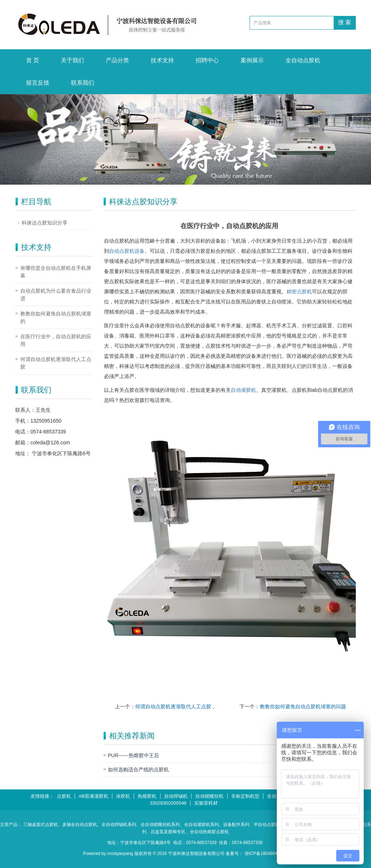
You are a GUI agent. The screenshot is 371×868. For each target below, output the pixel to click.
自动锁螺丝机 (209, 796)
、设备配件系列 (234, 825)
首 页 (33, 60)
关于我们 (72, 60)
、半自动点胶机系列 (269, 825)
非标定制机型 (245, 796)
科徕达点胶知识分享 (45, 223)
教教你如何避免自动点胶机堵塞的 (56, 317)
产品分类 (117, 60)
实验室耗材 (206, 803)
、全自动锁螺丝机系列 (158, 825)
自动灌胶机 (243, 390)
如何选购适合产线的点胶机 (138, 770)
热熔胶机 (147, 796)
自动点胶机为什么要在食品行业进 (56, 295)
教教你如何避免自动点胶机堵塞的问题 (303, 706)
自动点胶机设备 (127, 251)
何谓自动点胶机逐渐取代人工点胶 (56, 363)
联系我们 (83, 83)
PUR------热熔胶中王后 (134, 755)
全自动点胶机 (303, 60)
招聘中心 (207, 60)
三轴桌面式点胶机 (41, 825)
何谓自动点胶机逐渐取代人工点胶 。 (176, 706)
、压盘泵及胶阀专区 (166, 832)
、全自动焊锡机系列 (117, 825)
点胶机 (64, 796)
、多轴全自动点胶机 (78, 825)
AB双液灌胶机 (93, 796)
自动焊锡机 (176, 796)
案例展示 (252, 60)
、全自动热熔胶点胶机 (207, 832)
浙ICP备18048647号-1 (266, 854)
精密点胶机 (299, 292)
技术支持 (162, 60)
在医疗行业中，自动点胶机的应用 (56, 340)
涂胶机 (123, 796)
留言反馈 (38, 83)
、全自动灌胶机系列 (199, 825)
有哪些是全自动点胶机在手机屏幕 (56, 272)
